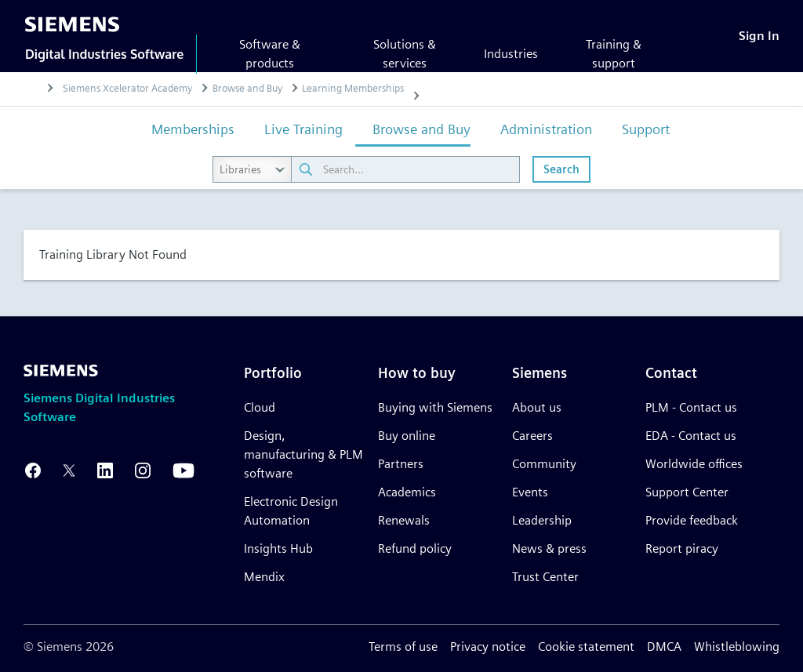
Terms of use (403, 647)
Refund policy (415, 548)
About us (537, 407)
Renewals (404, 520)
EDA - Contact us (691, 436)
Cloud (260, 407)
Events (530, 492)
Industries (511, 54)
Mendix (264, 577)
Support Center (687, 492)
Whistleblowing (737, 647)
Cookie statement (586, 647)
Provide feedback (692, 520)
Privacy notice (488, 647)
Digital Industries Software (104, 54)
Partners (401, 464)
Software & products (270, 54)
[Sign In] (759, 36)
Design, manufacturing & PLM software (303, 454)
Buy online (407, 436)
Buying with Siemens (435, 407)
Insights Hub (278, 548)
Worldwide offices (694, 464)
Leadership (542, 520)
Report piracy (682, 548)
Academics (407, 492)
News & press (549, 548)
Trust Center (545, 577)
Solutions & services (405, 54)
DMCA (664, 647)
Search (561, 169)
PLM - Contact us (691, 407)
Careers (532, 436)
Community (544, 464)
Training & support (614, 54)
